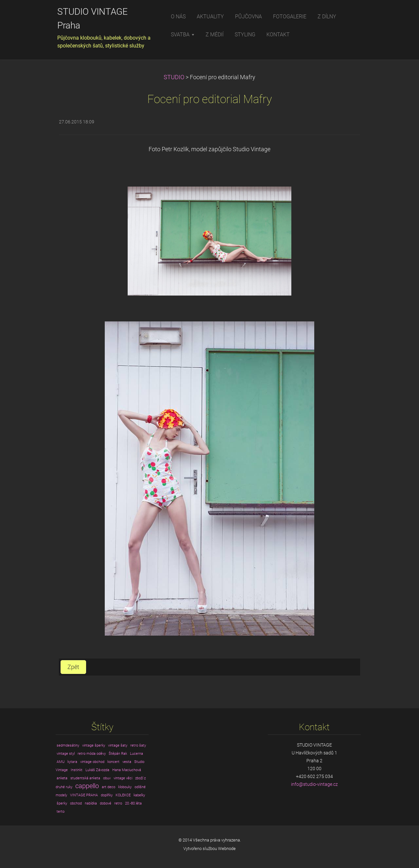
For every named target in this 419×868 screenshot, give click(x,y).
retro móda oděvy (92, 754)
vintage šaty (118, 745)
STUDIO (174, 77)
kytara (72, 762)
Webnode (227, 849)
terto (61, 812)
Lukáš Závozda (97, 770)
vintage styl (66, 754)
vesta (127, 762)
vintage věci (123, 778)
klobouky (125, 787)
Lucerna (137, 754)
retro (118, 803)
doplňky (107, 795)
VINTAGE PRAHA (84, 795)
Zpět (73, 667)
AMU (61, 762)
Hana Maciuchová (127, 770)
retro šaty (138, 745)
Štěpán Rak (118, 754)
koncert (113, 762)
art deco (109, 787)
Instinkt (77, 770)
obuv (107, 778)
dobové (106, 803)
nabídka (91, 803)
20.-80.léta (133, 803)
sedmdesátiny (68, 745)
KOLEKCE (123, 795)
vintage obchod (92, 762)
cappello (87, 786)
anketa (62, 778)
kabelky (139, 795)
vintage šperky (94, 745)
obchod (76, 803)
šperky (62, 803)
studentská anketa (85, 778)
